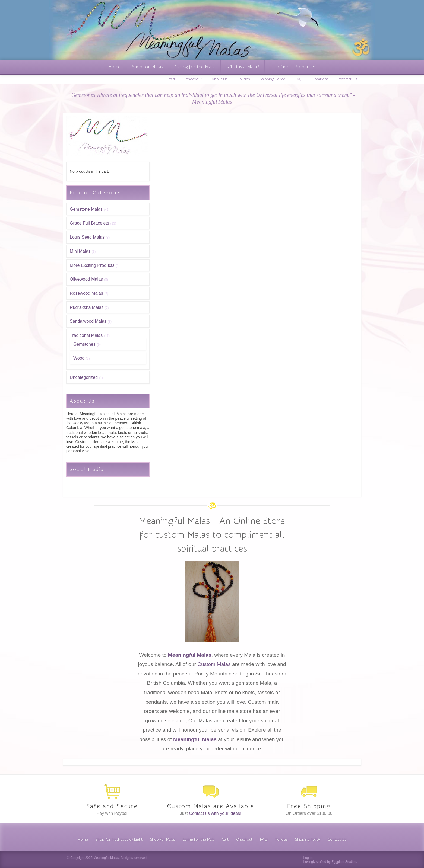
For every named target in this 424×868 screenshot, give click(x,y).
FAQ (299, 79)
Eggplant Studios (344, 862)
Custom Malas (214, 664)
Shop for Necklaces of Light (119, 840)
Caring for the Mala (195, 67)
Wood (79, 358)
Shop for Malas (148, 67)
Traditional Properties (293, 67)
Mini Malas (80, 251)
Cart (172, 79)
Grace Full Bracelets (89, 223)
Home (114, 67)
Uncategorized (84, 377)
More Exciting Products (92, 265)
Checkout (194, 79)
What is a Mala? (243, 67)
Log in (308, 858)
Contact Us (348, 79)
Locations (320, 79)
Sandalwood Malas (88, 321)
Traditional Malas (86, 335)
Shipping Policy (272, 79)
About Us (220, 79)
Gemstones (84, 344)
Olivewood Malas (86, 279)
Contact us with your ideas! (215, 813)
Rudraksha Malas (87, 307)
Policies (244, 79)
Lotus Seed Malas (87, 237)
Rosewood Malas (86, 293)
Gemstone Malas (86, 209)
